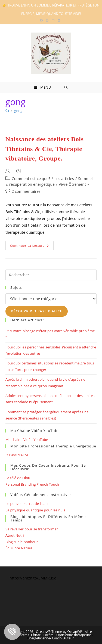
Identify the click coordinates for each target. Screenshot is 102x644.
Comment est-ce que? (31, 179)
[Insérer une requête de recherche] (51, 275)
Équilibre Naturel (19, 548)
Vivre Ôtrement (72, 184)
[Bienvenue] (7, 111)
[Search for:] (66, 88)
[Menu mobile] (43, 88)
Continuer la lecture (32, 247)
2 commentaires (26, 191)
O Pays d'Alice (17, 455)
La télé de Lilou (18, 478)
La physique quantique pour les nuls (35, 510)
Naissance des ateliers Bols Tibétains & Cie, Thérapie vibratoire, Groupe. (45, 149)
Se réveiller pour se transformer (32, 529)
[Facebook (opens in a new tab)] (42, 20)
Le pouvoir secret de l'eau (27, 504)
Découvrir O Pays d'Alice (37, 311)
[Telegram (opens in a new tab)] (59, 20)
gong (18, 111)
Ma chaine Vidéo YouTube (27, 440)
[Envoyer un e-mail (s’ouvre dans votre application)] (53, 20)
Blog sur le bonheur (22, 542)
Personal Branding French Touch (32, 484)
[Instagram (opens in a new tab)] (47, 20)
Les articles (64, 179)
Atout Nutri (15, 535)
